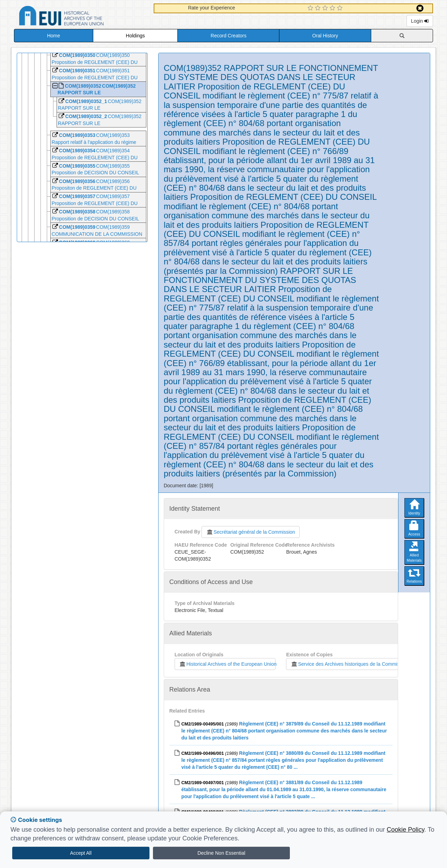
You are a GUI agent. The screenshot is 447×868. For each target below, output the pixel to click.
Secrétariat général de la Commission (250, 532)
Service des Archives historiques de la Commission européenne (362, 664)
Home (54, 36)
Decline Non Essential (221, 853)
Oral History (325, 36)
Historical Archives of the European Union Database (81, 17)
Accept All (81, 853)
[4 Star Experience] (333, 8)
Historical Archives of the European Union (228, 664)
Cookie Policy (405, 830)
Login (420, 21)
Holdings (135, 36)
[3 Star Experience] (326, 8)
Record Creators (229, 36)
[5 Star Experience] (341, 8)
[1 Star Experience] (311, 8)
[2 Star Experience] (319, 8)
